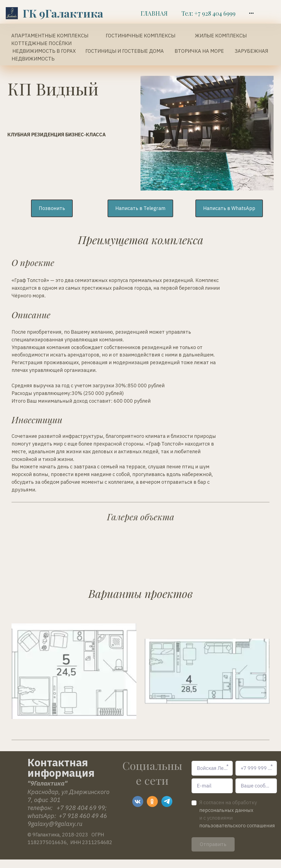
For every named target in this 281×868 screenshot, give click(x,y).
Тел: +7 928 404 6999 (208, 13)
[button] (251, 13)
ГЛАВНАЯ (154, 13)
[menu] (197, 13)
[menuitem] (154, 13)
